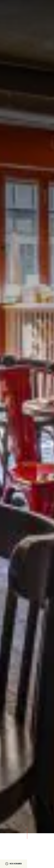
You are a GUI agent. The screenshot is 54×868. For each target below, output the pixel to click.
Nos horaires (14, 864)
